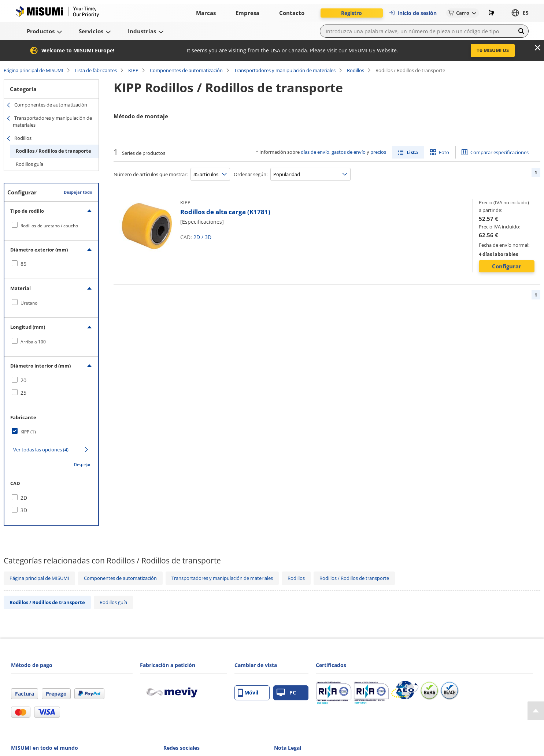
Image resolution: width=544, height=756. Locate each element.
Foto (444, 152)
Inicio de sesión (413, 13)
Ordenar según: (251, 174)
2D (197, 237)
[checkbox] (51, 226)
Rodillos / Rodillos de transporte (53, 151)
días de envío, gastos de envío (333, 152)
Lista (412, 152)
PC (286, 693)
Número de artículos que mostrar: (151, 174)
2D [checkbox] (24, 498)
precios (378, 152)
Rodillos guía (29, 164)
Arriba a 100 (33, 342)
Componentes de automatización (186, 70)
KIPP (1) (28, 432)
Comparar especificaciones (499, 152)
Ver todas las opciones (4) (41, 450)
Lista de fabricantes (96, 70)
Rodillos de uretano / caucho (49, 226)
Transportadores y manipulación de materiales (285, 70)
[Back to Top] (536, 711)
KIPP (133, 70)
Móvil (248, 693)
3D (208, 237)
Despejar (82, 464)
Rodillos (356, 70)
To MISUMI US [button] (493, 50)
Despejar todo (78, 192)
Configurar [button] (507, 266)
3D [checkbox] (24, 510)
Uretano (29, 303)
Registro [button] (351, 13)
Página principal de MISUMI (34, 70)
